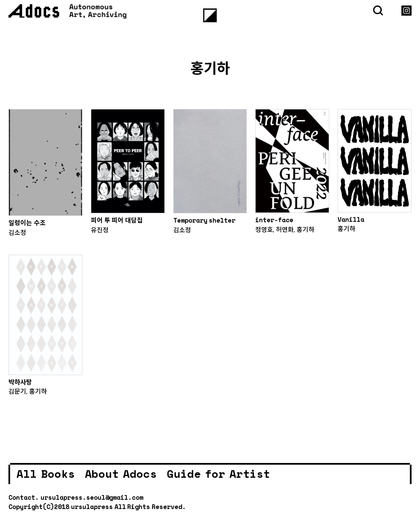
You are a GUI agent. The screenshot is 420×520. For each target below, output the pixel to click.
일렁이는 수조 (27, 223)
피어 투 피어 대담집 (117, 220)
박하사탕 (20, 382)
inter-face (274, 220)
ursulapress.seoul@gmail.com (92, 497)
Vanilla (351, 219)
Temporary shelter (205, 220)
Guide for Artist (218, 474)
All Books (46, 474)
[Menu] (210, 15)
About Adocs (121, 474)
